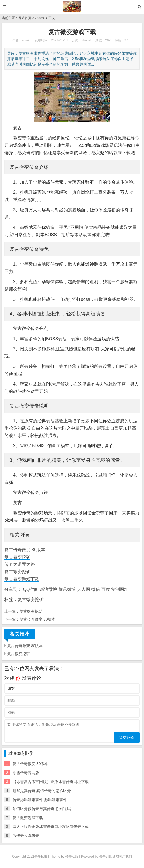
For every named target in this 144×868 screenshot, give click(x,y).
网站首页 (25, 18)
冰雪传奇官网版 (26, 773)
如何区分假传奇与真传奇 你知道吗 (42, 809)
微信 (96, 589)
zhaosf (40, 18)
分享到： (13, 589)
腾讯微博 (67, 589)
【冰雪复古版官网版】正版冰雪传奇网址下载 (51, 782)
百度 (106, 589)
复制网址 (120, 589)
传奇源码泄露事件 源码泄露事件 (40, 800)
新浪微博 (48, 589)
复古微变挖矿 (17, 557)
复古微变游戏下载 (22, 579)
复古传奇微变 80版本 (25, 550)
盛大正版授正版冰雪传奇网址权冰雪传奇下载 (51, 827)
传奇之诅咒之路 (20, 564)
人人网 (84, 589)
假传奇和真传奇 (26, 836)
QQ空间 (31, 589)
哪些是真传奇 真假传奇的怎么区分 (42, 791)
